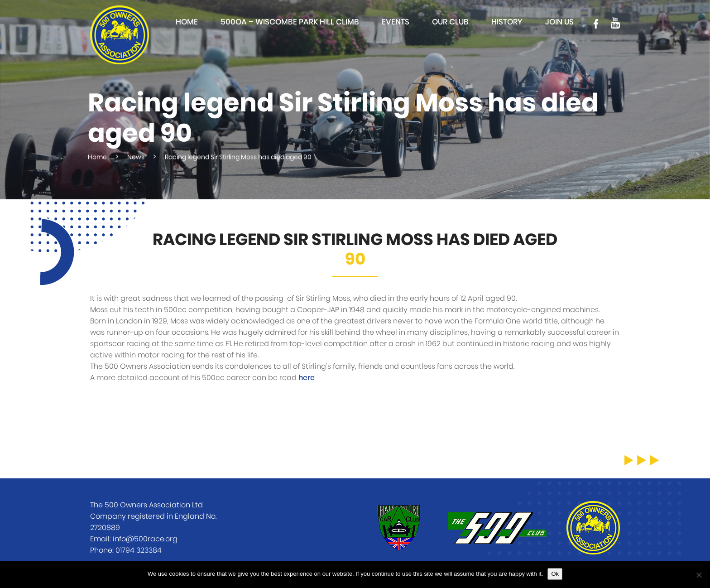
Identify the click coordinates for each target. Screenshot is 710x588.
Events (396, 22)
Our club (450, 22)
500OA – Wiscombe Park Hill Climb (290, 22)
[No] (699, 575)
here (307, 378)
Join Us (559, 22)
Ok (555, 574)
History (507, 22)
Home (187, 22)
